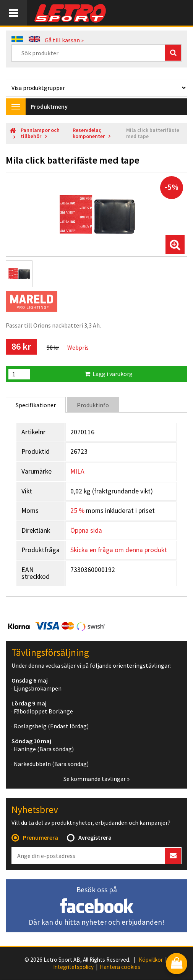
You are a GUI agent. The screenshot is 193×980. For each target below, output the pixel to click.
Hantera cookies (120, 967)
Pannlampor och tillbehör (40, 133)
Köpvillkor (151, 960)
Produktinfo (93, 405)
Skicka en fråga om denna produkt (119, 550)
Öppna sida (86, 530)
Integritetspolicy (73, 967)
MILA (77, 471)
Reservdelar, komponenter (89, 133)
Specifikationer (36, 405)
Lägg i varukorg (109, 374)
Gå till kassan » (64, 40)
